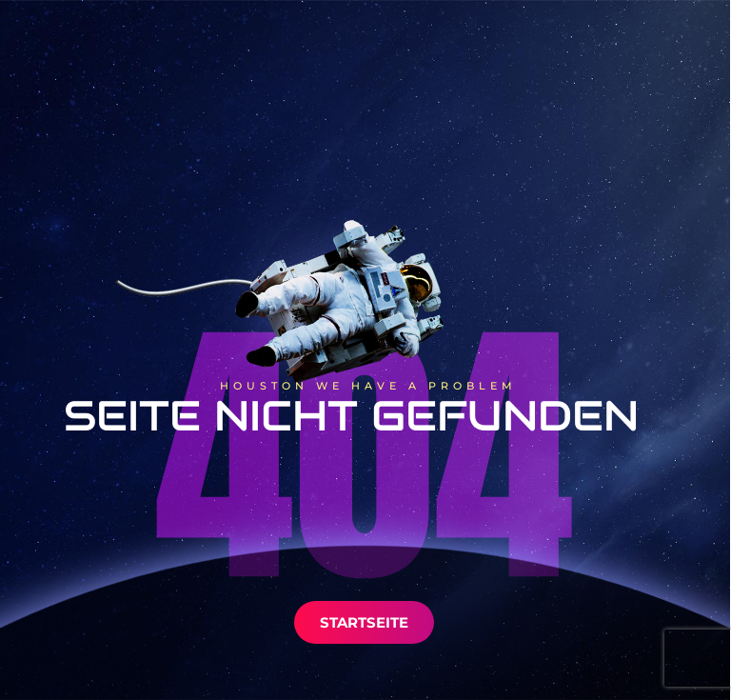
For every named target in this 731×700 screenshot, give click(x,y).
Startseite (364, 622)
